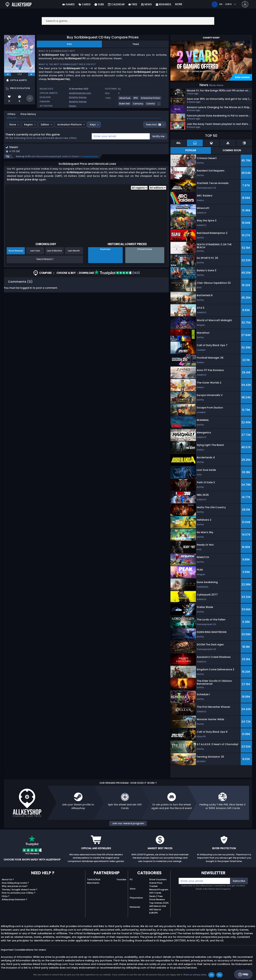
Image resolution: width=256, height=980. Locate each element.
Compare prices (90, 157)
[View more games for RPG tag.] (136, 99)
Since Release (16, 251)
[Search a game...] (128, 21)
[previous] (8, 74)
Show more (216, 85)
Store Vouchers (158, 879)
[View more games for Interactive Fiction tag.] (151, 99)
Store (13, 125)
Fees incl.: (153, 125)
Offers (11, 114)
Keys (93, 125)
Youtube (121, 879)
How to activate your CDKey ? (19, 893)
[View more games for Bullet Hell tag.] (125, 105)
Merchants (93, 883)
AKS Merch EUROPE (155, 911)
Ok (211, 975)
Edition (45, 125)
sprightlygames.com (80, 93)
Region (28, 125)
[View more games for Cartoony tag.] (138, 105)
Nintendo (135, 907)
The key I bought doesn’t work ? (20, 890)
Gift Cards (155, 893)
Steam (73, 106)
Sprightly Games (78, 97)
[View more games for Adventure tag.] (125, 99)
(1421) (117, 273)
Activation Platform (69, 125)
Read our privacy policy (195, 975)
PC (131, 879)
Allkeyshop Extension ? (14, 899)
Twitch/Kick (94, 879)
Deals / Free (156, 896)
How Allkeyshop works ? (15, 883)
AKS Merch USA (158, 906)
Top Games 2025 (159, 903)
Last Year (35, 251)
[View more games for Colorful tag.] (151, 105)
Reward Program (159, 890)
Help (243, 974)
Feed (136, 44)
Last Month (74, 251)
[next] (31, 74)
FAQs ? (6, 896)
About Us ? (8, 879)
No (219, 975)
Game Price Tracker (156, 885)
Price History (28, 114)
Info (69, 44)
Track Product (45, 260)
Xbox (133, 889)
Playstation (136, 898)
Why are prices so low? (15, 886)
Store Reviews (157, 899)
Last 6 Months (55, 251)
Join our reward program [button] (128, 823)
